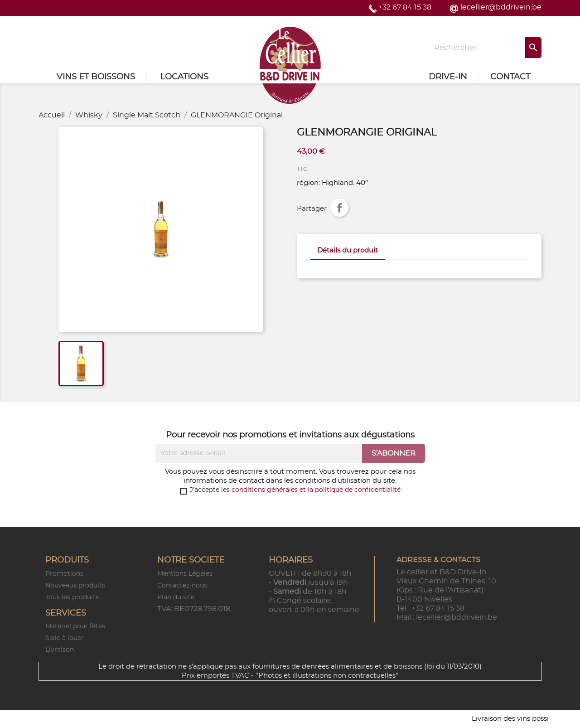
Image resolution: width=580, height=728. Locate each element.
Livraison (60, 650)
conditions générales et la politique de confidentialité (316, 490)
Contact (510, 77)
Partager (339, 208)
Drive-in (448, 77)
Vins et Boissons (96, 77)
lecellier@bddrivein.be (501, 7)
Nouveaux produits (75, 586)
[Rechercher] (485, 48)
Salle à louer (65, 638)
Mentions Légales (185, 574)
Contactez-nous (182, 586)
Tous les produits (72, 597)
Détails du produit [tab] (348, 250)
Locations (184, 77)
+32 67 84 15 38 (405, 7)
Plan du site (176, 597)
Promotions (64, 574)
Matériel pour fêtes (75, 626)
